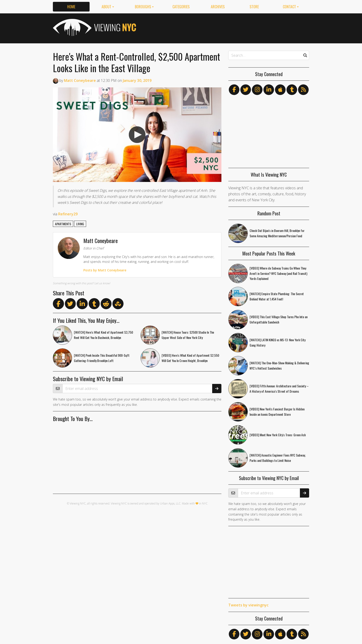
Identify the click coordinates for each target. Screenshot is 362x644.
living (80, 224)
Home (71, 7)
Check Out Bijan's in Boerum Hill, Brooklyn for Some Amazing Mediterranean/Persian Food (277, 233)
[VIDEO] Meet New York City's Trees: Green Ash (278, 435)
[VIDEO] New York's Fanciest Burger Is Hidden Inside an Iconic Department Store (277, 412)
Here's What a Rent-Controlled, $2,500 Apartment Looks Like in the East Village (136, 62)
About (106, 7)
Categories (181, 7)
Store (254, 7)
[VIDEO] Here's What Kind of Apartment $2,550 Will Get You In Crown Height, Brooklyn (191, 358)
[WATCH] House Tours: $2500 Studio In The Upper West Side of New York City (188, 335)
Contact (289, 7)
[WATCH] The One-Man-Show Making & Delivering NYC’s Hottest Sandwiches (279, 365)
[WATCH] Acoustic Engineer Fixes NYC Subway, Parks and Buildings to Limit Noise (278, 458)
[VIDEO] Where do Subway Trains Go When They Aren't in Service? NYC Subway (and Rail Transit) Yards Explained (278, 273)
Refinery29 (68, 214)
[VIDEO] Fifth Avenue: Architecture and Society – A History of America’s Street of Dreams (279, 389)
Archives (218, 7)
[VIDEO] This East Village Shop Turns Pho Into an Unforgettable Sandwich (279, 319)
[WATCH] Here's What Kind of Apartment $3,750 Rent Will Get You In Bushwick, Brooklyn (104, 335)
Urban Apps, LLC (170, 504)
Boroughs (143, 7)
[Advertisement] (225, 27)
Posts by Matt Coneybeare (105, 270)
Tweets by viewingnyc (248, 605)
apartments (63, 224)
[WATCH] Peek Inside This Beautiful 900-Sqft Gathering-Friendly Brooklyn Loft (102, 358)
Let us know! (102, 283)
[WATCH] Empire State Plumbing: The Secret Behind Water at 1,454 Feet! (277, 296)
